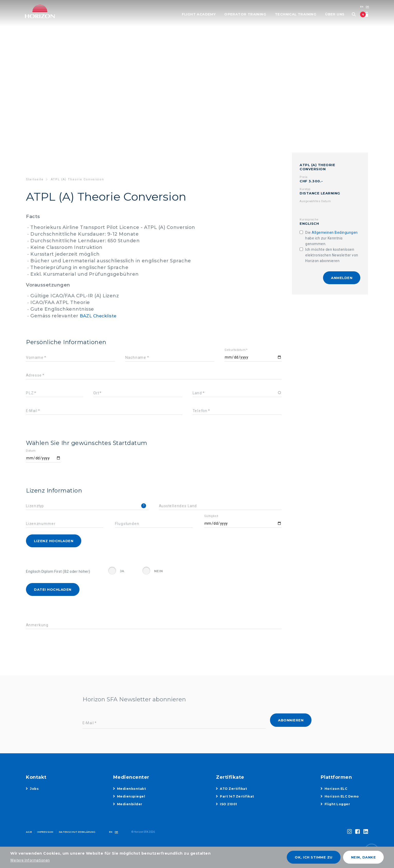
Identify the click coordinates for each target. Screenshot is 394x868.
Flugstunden (127, 524)
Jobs (34, 789)
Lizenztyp (35, 506)
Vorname (35, 358)
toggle (362, 838)
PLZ (30, 393)
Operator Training (244, 14)
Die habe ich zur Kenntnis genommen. (332, 238)
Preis (304, 177)
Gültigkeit (211, 516)
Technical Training (295, 14)
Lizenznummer (41, 524)
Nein (159, 571)
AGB (29, 832)
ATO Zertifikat (233, 789)
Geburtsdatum (235, 350)
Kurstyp (305, 189)
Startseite (35, 179)
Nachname (136, 358)
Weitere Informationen (30, 860)
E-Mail (32, 411)
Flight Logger (337, 804)
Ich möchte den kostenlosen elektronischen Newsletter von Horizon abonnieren (332, 255)
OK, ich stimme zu (314, 857)
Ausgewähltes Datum (315, 201)
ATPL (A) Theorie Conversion (317, 167)
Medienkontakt (132, 789)
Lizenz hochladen (54, 541)
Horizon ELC (336, 789)
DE (366, 7)
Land (197, 393)
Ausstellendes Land (178, 506)
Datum (31, 451)
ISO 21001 (229, 804)
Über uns (334, 14)
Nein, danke (364, 857)
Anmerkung (37, 625)
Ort (96, 393)
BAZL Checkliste (100, 316)
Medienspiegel (131, 796)
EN (361, 7)
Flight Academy (198, 14)
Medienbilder (130, 804)
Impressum (45, 832)
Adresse (34, 375)
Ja (122, 571)
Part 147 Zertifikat (237, 796)
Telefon (200, 411)
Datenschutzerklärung (77, 832)
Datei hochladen (53, 589)
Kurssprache (309, 220)
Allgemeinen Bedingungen (335, 232)
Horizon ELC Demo (342, 796)
